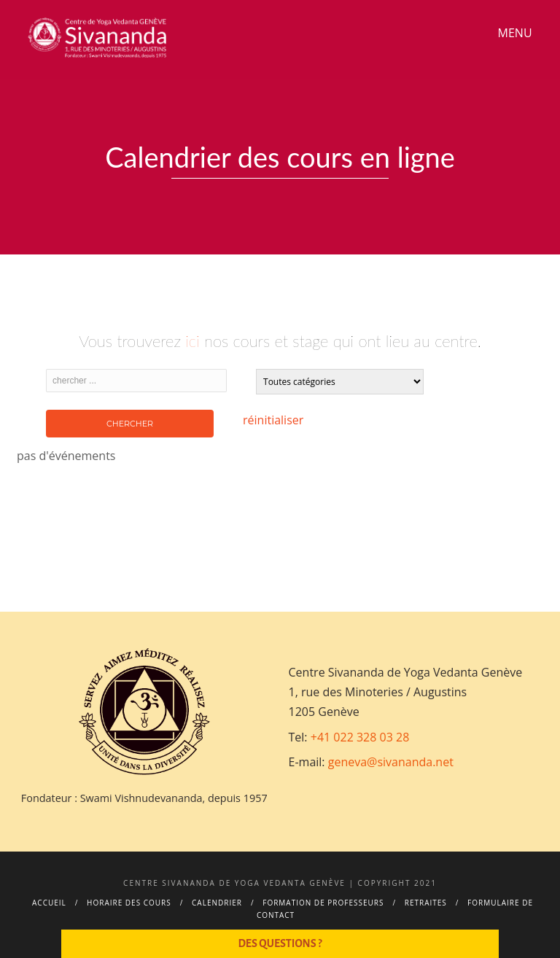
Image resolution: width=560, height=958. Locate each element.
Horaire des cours (129, 903)
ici (192, 341)
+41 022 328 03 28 (360, 737)
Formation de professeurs (323, 903)
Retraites (426, 903)
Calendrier (217, 903)
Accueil (49, 903)
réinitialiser (273, 420)
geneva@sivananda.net (391, 762)
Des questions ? (280, 943)
